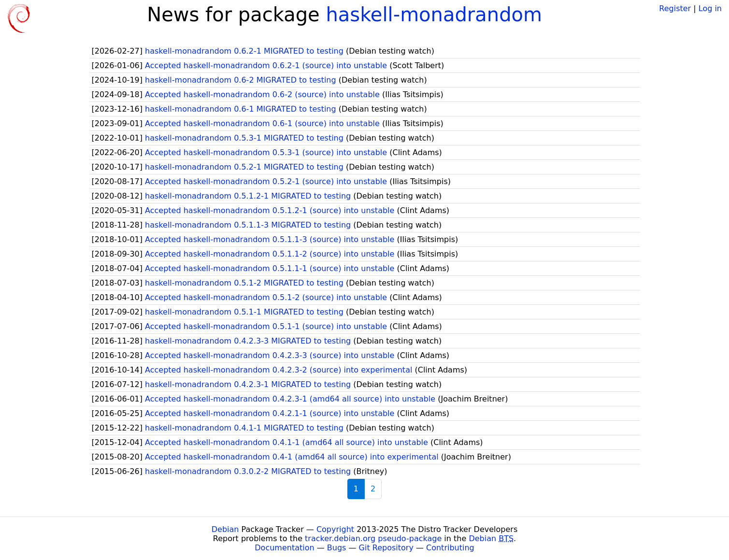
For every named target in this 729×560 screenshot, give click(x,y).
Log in (710, 8)
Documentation (284, 548)
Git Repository (386, 548)
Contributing (450, 548)
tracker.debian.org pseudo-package (373, 538)
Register (675, 8)
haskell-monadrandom (434, 14)
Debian (225, 529)
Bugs (337, 548)
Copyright (335, 529)
